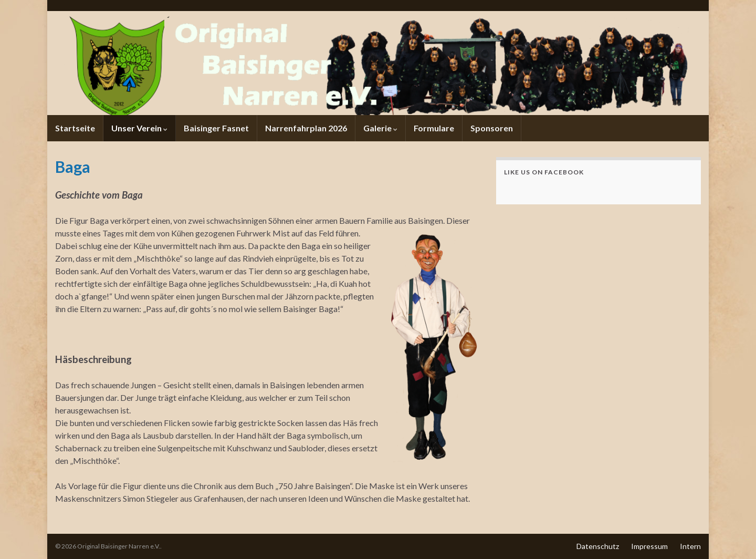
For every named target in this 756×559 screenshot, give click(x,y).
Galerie (380, 128)
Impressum (649, 546)
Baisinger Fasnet (216, 128)
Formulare (434, 128)
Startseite (75, 128)
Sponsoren (492, 128)
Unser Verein (139, 128)
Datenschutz (598, 546)
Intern (690, 546)
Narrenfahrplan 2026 (306, 128)
